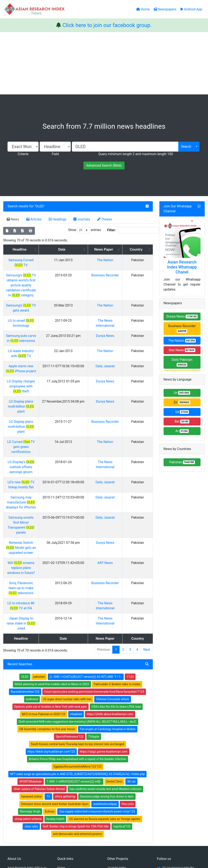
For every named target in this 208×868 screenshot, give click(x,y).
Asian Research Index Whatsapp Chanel (182, 267)
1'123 (130, 592)
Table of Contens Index (122, 788)
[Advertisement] (104, 63)
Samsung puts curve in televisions (36, 316)
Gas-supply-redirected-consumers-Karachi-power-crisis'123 (97, 727)
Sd (182, 412)
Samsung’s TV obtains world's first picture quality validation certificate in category (36, 275)
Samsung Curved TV (36, 260)
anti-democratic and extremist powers (78, 749)
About (103, 844)
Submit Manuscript (70, 804)
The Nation (117, 260)
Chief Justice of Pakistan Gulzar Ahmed (39, 704)
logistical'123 (122, 742)
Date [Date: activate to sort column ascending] (84, 249)
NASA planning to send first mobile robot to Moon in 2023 (52, 599)
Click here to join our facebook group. (107, 25)
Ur (182, 393)
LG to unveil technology (36, 301)
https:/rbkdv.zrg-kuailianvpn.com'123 (51, 667)
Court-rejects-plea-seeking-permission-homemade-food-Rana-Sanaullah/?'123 (94, 607)
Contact (118, 844)
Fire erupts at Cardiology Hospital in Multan (108, 644)
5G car (132, 697)
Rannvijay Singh (30, 727)
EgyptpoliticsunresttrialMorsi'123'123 (78, 682)
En (182, 402)
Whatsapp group (20, 809)
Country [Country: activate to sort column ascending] (141, 249)
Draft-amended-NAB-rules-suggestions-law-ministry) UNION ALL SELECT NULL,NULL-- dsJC (78, 637)
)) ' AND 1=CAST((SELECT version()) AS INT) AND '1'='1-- (86, 592)
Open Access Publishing (73, 799)
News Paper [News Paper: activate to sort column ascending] (116, 249)
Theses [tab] (105, 219)
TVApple (94, 652)
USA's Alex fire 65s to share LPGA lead (116, 622)
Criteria (23, 154)
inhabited (76, 629)
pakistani (39, 592)
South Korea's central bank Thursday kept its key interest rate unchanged (78, 659)
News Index (115, 799)
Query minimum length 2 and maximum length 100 (136, 154)
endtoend (32, 614)
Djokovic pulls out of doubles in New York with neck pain (51, 622)
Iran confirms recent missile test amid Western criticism (106, 704)
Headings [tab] (58, 219)
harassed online (32, 712)
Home (61, 783)
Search (186, 147)
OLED (40, 206)
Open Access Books (70, 794)
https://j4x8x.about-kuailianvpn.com (110, 629)
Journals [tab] (82, 219)
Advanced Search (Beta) (104, 165)
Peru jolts (128, 719)
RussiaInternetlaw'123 (25, 607)
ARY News (117, 493)
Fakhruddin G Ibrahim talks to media (117, 599)
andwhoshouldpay (105, 719)
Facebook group (20, 804)
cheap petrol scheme (28, 734)
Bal (182, 421)
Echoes (50, 727)
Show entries (84, 230)
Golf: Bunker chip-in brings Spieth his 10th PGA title (76, 742)
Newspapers (65, 788)
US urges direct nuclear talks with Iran (67, 614)
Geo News (182, 350)
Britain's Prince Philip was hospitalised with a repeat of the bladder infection (78, 674)
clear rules (31, 742)
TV (48, 712)
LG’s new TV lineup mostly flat (36, 432)
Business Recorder (182, 328)
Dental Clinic (114, 697)
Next (147, 565)
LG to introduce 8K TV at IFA (36, 523)
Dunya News (117, 316)
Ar (182, 431)
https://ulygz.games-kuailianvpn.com (103, 667)
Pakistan (182, 462)
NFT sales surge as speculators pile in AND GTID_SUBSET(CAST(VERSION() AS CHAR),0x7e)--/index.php (77, 689)
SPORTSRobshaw (31, 697)
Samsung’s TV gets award (36, 290)
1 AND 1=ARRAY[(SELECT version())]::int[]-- (74, 697)
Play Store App (67, 810)
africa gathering (65, 712)
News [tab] (13, 219)
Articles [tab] (34, 219)
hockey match (55, 734)
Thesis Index (115, 794)
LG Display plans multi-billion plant (36, 372)
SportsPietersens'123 (70, 652)
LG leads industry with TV (36, 331)
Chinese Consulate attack (113, 614)
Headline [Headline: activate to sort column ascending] (35, 249)
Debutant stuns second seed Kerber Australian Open (55, 719)
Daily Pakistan (182, 362)
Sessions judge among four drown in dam (107, 712)
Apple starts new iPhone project (36, 341)
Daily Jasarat (117, 341)
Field (55, 154)
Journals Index (117, 783)
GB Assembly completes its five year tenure (47, 644)
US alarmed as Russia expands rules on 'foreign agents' (105, 734)
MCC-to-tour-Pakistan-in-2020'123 (44, 629)
